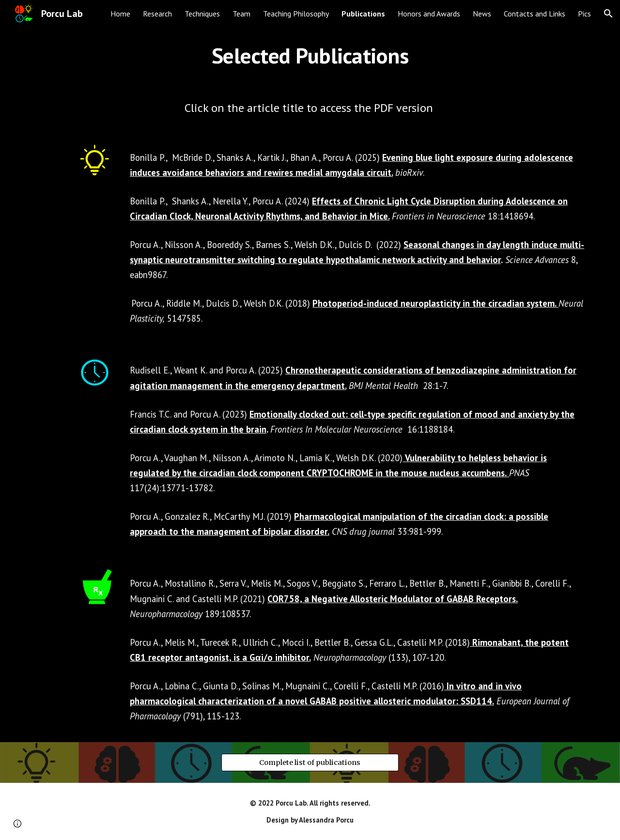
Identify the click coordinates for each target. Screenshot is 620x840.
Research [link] (157, 14)
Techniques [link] (202, 14)
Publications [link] (363, 14)
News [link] (482, 14)
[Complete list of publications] (310, 763)
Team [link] (241, 14)
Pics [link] (584, 14)
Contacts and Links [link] (535, 14)
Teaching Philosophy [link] (296, 14)
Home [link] (120, 14)
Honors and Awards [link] (429, 14)
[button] (608, 14)
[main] (310, 56)
